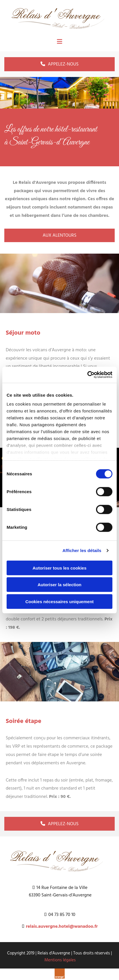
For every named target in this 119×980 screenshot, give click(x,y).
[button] (59, 64)
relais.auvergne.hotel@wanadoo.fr (62, 927)
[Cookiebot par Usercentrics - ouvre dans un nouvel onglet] (87, 375)
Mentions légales (60, 960)
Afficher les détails (82, 550)
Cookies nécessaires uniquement (59, 601)
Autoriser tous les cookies (59, 568)
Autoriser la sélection (60, 585)
